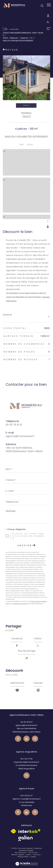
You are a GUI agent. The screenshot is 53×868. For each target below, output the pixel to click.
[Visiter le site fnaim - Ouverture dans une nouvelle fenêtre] (13, 831)
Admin (29, 855)
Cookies (33, 857)
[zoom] (26, 151)
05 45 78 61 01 (14, 425)
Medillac (14, 38)
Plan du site (33, 853)
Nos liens (37, 855)
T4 (31, 38)
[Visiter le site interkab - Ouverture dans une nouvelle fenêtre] (29, 831)
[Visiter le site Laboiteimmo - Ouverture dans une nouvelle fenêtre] (26, 862)
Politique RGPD (23, 857)
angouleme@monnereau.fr (27, 762)
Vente (5, 38)
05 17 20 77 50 (26, 759)
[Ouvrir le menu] (49, 5)
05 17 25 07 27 (26, 796)
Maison (24, 38)
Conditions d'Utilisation (21, 604)
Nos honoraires (20, 853)
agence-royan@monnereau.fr (27, 799)
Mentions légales (18, 855)
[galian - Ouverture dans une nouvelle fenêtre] (25, 838)
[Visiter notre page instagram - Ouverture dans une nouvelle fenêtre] (35, 739)
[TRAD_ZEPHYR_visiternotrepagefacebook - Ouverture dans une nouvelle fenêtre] (18, 739)
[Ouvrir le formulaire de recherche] (42, 6)
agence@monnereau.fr (20, 436)
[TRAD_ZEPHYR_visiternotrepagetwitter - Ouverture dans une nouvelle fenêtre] (26, 739)
